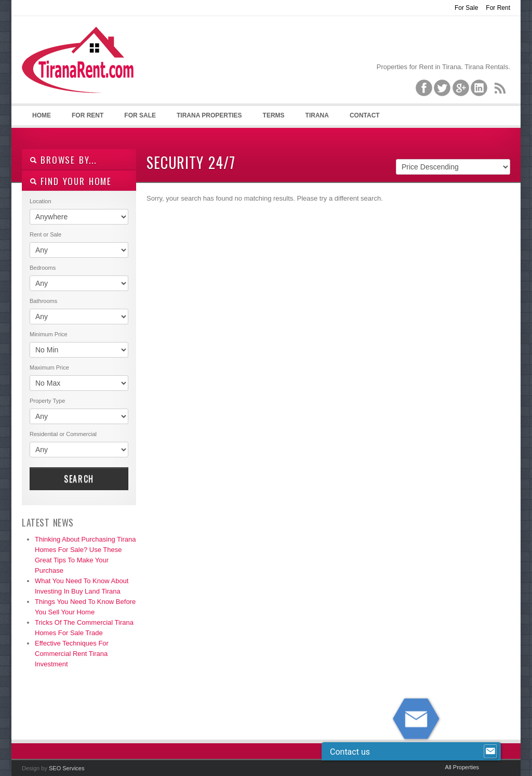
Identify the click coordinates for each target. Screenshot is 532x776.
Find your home (71, 181)
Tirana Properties (209, 115)
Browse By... (63, 160)
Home (42, 115)
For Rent (498, 8)
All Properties (462, 767)
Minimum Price (49, 334)
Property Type (47, 401)
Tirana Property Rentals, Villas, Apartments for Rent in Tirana (82, 68)
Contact (365, 115)
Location (41, 201)
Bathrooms (43, 301)
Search (79, 479)
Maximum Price (49, 367)
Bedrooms (43, 268)
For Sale (466, 8)
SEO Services (66, 768)
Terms (274, 115)
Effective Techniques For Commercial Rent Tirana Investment (72, 654)
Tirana (317, 115)
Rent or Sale (45, 234)
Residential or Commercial (63, 434)
